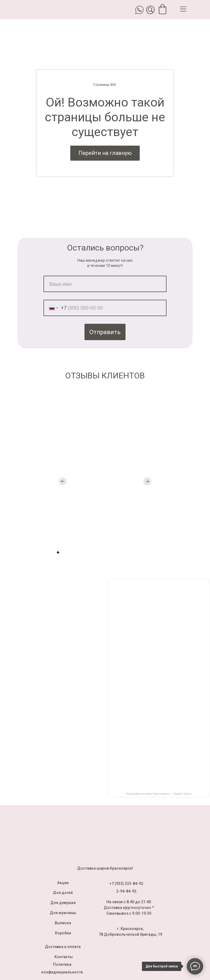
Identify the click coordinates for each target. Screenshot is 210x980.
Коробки (63, 933)
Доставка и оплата (63, 947)
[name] (105, 284)
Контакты (64, 957)
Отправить (105, 332)
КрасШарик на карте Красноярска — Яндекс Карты (159, 794)
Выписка (63, 923)
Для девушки (63, 903)
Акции (63, 883)
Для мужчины (63, 913)
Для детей (63, 892)
